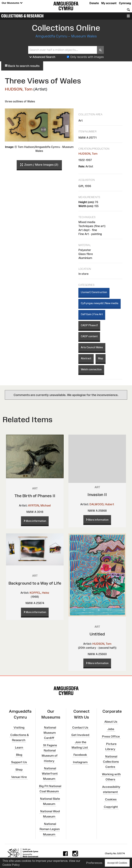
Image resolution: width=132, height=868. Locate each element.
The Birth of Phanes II (35, 496)
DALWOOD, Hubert (102, 504)
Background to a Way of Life (35, 583)
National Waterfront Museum (50, 773)
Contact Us (80, 727)
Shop (19, 770)
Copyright (111, 807)
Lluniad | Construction (94, 292)
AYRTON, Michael (39, 505)
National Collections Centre (111, 761)
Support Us (19, 762)
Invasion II (97, 495)
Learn (19, 747)
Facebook (80, 755)
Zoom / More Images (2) (39, 165)
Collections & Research (22, 16)
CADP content (89, 336)
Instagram (80, 762)
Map (101, 358)
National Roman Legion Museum (50, 829)
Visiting (19, 727)
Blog (19, 755)
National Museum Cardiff (50, 733)
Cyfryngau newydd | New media (100, 303)
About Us (111, 722)
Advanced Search (42, 57)
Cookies (111, 799)
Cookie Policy (11, 865)
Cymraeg (125, 3)
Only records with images (87, 57)
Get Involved (80, 735)
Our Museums (12, 3)
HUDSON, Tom (19, 89)
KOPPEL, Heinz (39, 593)
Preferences (94, 863)
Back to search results (22, 66)
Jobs (111, 729)
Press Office (111, 736)
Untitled (97, 634)
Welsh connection (91, 369)
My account (109, 3)
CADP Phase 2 (89, 325)
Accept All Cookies (117, 863)
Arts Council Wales (92, 347)
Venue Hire (19, 777)
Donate (94, 3)
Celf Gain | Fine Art (92, 314)
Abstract (86, 358)
